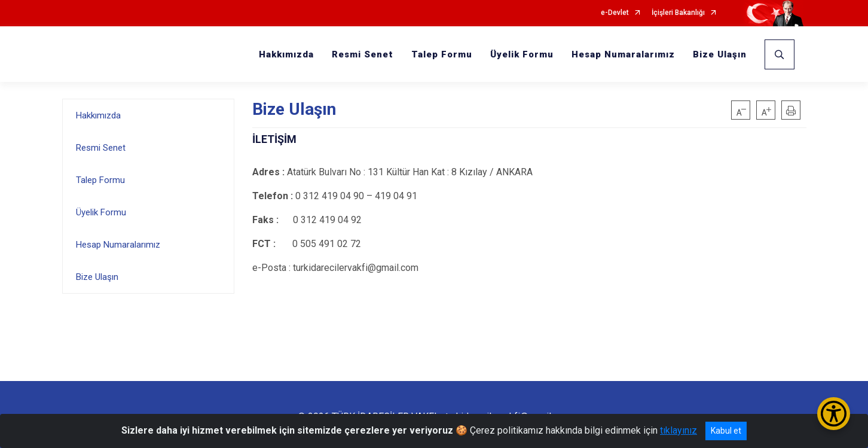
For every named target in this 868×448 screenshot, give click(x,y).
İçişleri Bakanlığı (678, 13)
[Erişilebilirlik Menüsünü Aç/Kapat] (834, 414)
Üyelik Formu (522, 54)
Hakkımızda (286, 54)
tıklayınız (678, 430)
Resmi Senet (363, 54)
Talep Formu (442, 54)
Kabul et (726, 431)
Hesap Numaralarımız (623, 54)
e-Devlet (615, 13)
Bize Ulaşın (720, 54)
